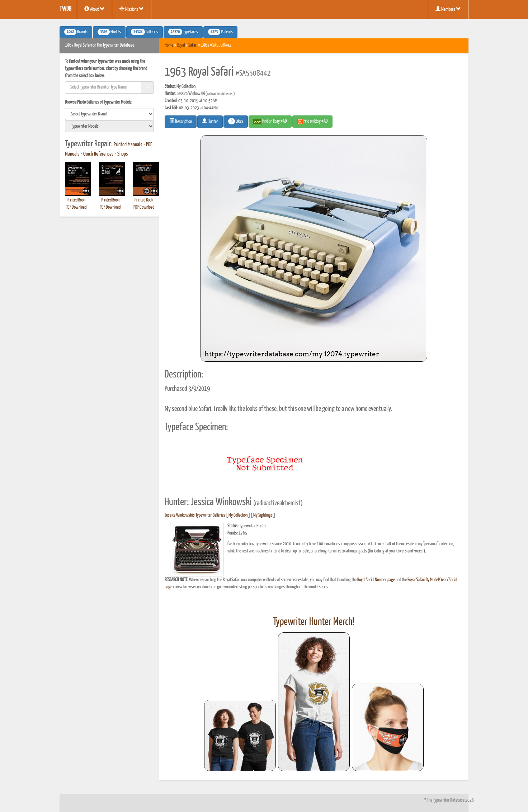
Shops (123, 154)
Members (448, 9)
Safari (193, 45)
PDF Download (76, 207)
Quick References (98, 154)
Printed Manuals (128, 145)
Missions (132, 9)
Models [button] (109, 32)
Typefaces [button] (183, 32)
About (95, 9)
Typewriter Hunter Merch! (314, 622)
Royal (181, 45)
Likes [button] (236, 121)
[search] (109, 114)
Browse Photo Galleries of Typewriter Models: (99, 102)
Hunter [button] (210, 121)
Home (169, 45)
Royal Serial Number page (376, 580)
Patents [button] (220, 32)
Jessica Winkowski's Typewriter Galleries (195, 515)
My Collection (238, 515)
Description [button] (181, 121)
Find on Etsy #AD (312, 122)
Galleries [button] (145, 32)
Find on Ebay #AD (270, 122)
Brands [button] (76, 32)
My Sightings (263, 515)
